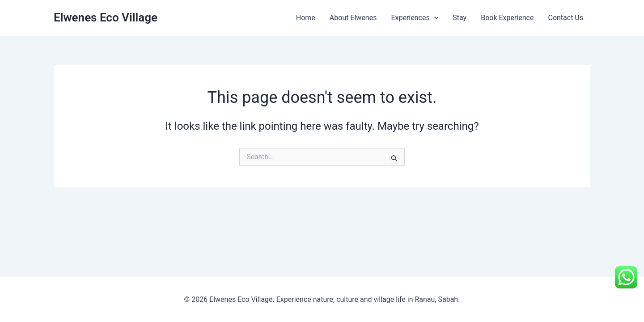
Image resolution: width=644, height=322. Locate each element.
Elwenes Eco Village (106, 17)
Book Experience (507, 18)
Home (306, 18)
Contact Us (566, 18)
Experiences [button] (415, 18)
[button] (434, 18)
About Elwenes (353, 18)
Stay (460, 18)
